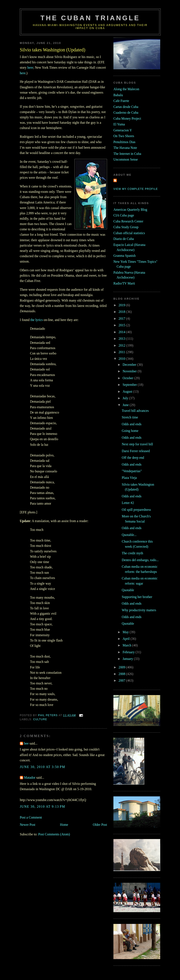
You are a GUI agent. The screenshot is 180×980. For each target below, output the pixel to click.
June (126, 405)
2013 (122, 339)
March (127, 645)
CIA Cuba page (124, 215)
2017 (122, 319)
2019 (122, 305)
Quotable (128, 590)
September (130, 385)
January (128, 659)
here (30, 68)
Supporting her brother (137, 597)
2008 (122, 674)
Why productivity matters (139, 610)
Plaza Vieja (129, 478)
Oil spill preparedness (136, 510)
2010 (122, 359)
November (130, 371)
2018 (122, 312)
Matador (30, 777)
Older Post (100, 825)
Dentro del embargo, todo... (140, 560)
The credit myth (132, 553)
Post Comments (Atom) (54, 834)
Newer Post (28, 825)
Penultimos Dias (124, 142)
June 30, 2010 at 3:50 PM (43, 767)
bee (26, 743)
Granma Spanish (124, 256)
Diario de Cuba (124, 239)
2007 (122, 680)
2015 (122, 325)
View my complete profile (136, 189)
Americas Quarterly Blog (130, 210)
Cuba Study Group (126, 227)
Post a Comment (31, 817)
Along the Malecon (126, 89)
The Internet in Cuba (127, 154)
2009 (122, 667)
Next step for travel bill (137, 444)
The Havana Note (125, 148)
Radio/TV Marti (124, 283)
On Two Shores (124, 136)
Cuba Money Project (127, 118)
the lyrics (37, 320)
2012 (122, 345)
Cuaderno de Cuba (126, 113)
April (126, 639)
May (126, 632)
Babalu (118, 95)
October (128, 378)
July (126, 398)
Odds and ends (132, 424)
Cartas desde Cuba (126, 107)
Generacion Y (123, 130)
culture (40, 719)
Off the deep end (133, 458)
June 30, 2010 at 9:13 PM (43, 807)
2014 (122, 332)
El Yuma (119, 124)
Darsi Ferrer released (136, 451)
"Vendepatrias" (132, 471)
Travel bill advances (135, 411)
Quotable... (129, 535)
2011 (122, 352)
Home (64, 825)
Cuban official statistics (129, 233)
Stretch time (130, 417)
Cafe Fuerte (121, 101)
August (128, 391)
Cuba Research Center (128, 221)
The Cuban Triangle (90, 18)
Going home (130, 431)
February (129, 652)
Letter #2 (128, 503)
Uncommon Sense (126, 159)
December (130, 365)
